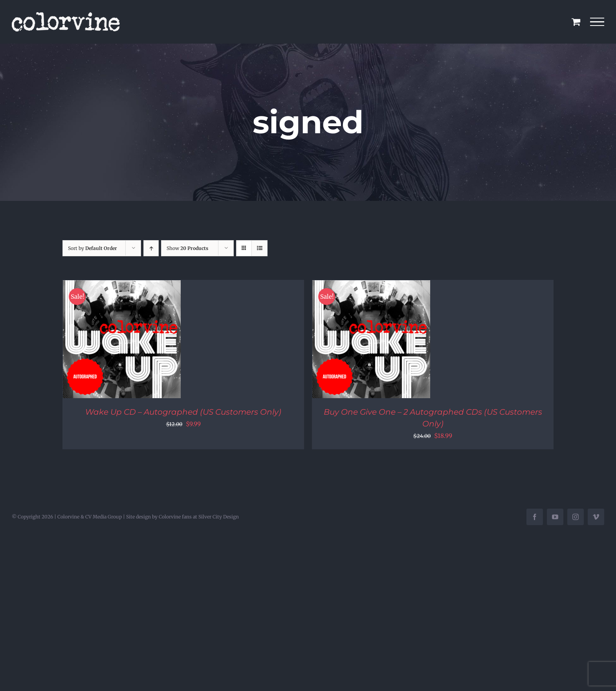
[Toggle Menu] (597, 22)
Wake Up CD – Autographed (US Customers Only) (183, 412)
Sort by (93, 248)
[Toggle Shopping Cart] (576, 22)
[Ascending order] (151, 248)
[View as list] (259, 248)
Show (187, 248)
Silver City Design (219, 517)
